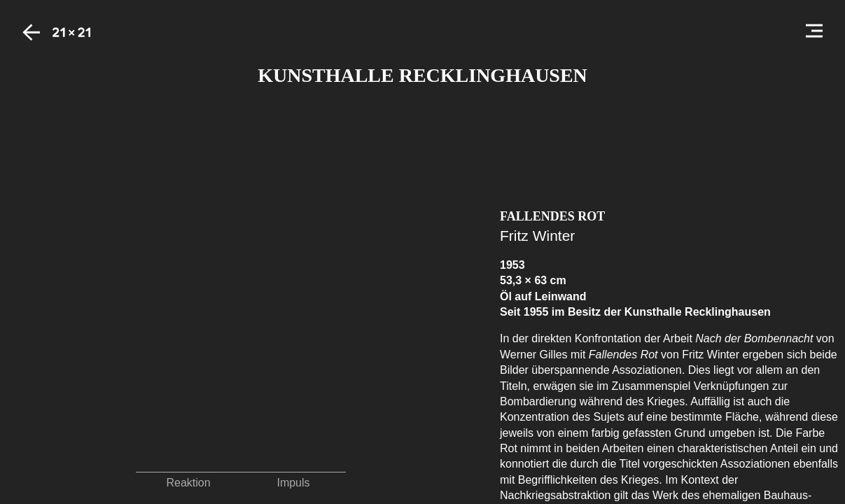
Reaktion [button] (188, 483)
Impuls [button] (293, 483)
